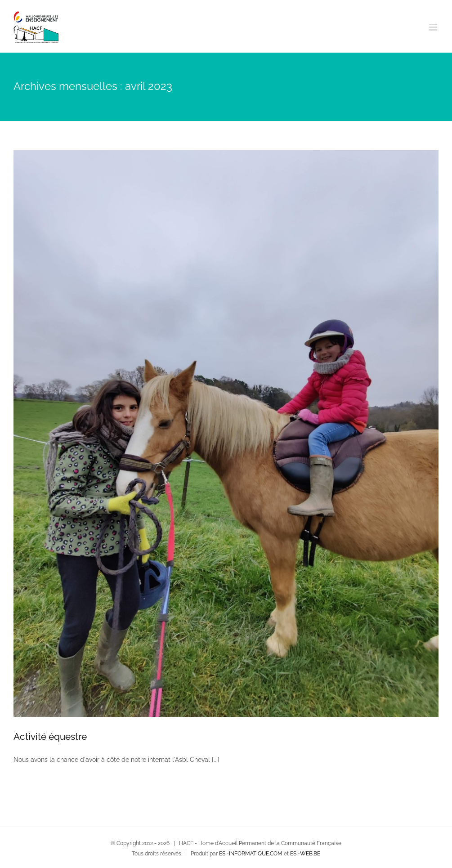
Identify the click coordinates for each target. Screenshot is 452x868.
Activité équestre (50, 736)
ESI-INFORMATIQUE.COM (251, 854)
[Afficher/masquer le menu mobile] (434, 27)
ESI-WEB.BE (305, 854)
